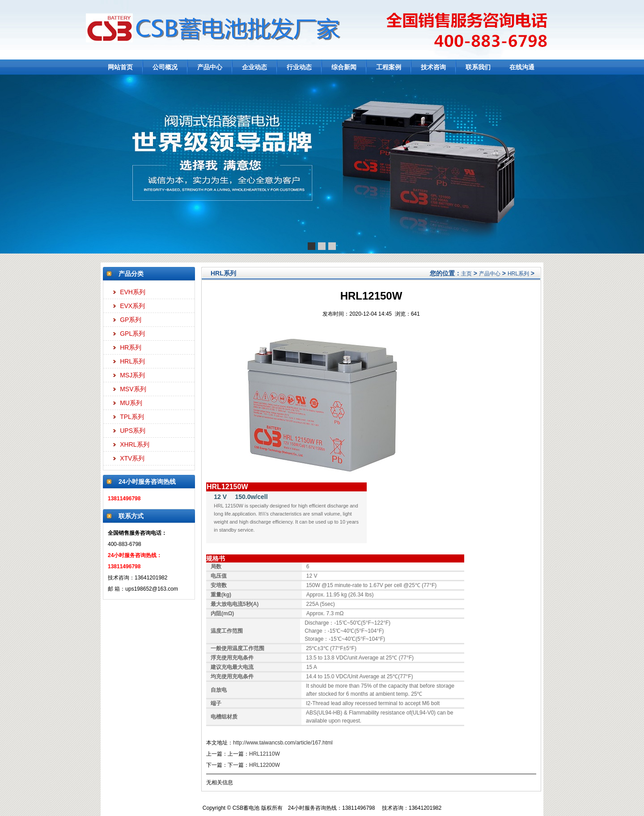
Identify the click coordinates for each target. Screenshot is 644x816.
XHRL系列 (134, 444)
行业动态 (299, 67)
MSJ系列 (132, 375)
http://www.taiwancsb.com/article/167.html (283, 743)
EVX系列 (132, 306)
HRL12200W (265, 765)
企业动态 (254, 67)
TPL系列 (132, 417)
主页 (466, 274)
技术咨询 (433, 67)
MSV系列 (133, 389)
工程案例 (389, 67)
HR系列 (131, 347)
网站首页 (120, 67)
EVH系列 (133, 292)
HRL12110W (265, 754)
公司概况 (165, 67)
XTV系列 (132, 458)
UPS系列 (133, 431)
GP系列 (131, 320)
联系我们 (478, 67)
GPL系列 (132, 334)
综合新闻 (344, 67)
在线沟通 (522, 67)
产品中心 (210, 67)
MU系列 (131, 403)
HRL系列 (132, 361)
